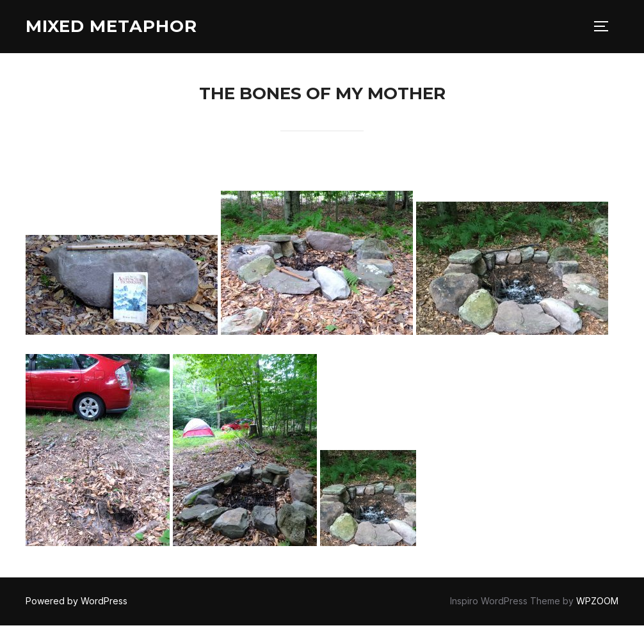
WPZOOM (597, 601)
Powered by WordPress (76, 601)
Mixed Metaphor (111, 26)
